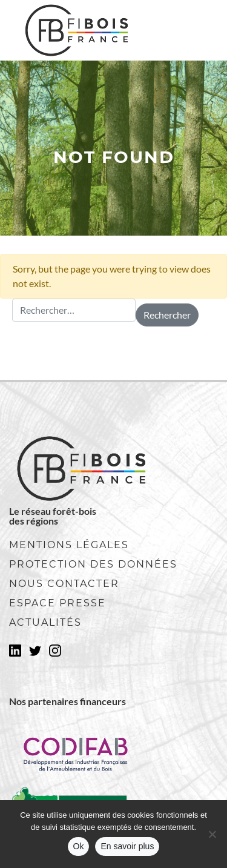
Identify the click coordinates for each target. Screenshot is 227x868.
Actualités (45, 622)
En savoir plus (127, 846)
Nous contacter (64, 584)
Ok (79, 846)
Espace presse (58, 603)
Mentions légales (69, 545)
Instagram (55, 654)
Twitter (35, 654)
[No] (212, 834)
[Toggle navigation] (191, 30)
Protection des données (93, 564)
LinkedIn (15, 654)
